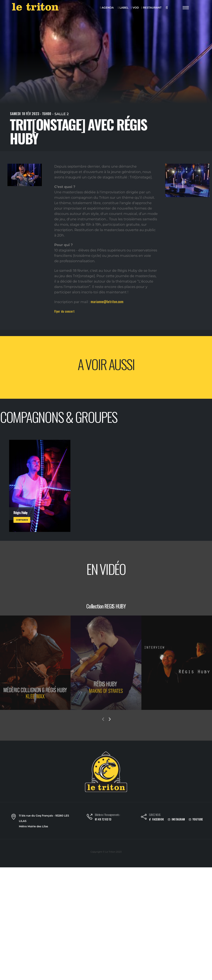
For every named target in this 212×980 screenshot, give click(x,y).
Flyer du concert (64, 311)
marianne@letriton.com (107, 302)
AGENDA (107, 8)
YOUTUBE (196, 819)
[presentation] (103, 720)
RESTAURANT (151, 8)
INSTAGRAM (176, 819)
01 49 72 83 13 (103, 819)
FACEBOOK (156, 819)
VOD (135, 8)
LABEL (123, 8)
